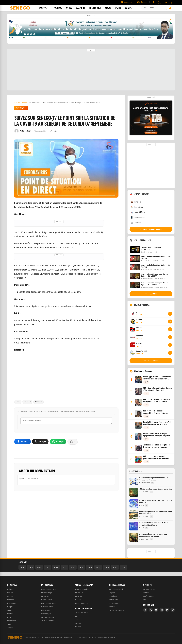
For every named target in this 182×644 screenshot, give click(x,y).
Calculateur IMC (47, 607)
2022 (56, 567)
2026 (22, 567)
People (10, 607)
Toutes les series (151, 294)
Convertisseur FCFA (48, 589)
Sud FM (78, 623)
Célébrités (84, 8)
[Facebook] (153, 2)
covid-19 (27, 402)
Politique (61, 8)
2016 (107, 567)
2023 (48, 567)
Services (133, 8)
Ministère (39, 402)
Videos (10, 624)
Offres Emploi (46, 614)
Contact (146, 593)
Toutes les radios (151, 361)
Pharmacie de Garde (49, 603)
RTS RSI (78, 627)
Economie (11, 600)
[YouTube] (166, 2)
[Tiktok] (172, 2)
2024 (39, 567)
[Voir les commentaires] (73, 442)
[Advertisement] (91, 70)
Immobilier (137, 207)
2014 (123, 567)
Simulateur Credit (48, 617)
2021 (64, 567)
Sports (121, 8)
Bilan (18, 402)
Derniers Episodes (82, 589)
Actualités (21, 108)
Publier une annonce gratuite (151, 229)
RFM (77, 616)
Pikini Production (82, 603)
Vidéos (111, 8)
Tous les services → (48, 621)
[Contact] (142, 2)
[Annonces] (127, 2)
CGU (145, 600)
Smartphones (138, 217)
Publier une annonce (116, 610)
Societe (10, 593)
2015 (115, 567)
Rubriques (47, 8)
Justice (72, 8)
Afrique (10, 628)
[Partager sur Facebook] (23, 442)
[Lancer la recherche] (170, 8)
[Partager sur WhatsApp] (58, 442)
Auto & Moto (138, 212)
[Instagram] (162, 610)
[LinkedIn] (167, 610)
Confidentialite (149, 596)
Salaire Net (45, 596)
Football (10, 614)
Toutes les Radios (82, 613)
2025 (31, 567)
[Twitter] (159, 2)
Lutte (9, 617)
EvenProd (79, 596)
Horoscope (45, 610)
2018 (90, 567)
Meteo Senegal (47, 593)
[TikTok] (173, 610)
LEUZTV (78, 600)
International (99, 8)
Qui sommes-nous (150, 589)
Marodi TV (79, 593)
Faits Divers (12, 621)
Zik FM (78, 620)
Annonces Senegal (116, 589)
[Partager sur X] (40, 442)
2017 (98, 567)
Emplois (136, 202)
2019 (81, 567)
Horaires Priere (47, 600)
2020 (73, 567)
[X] (151, 610)
